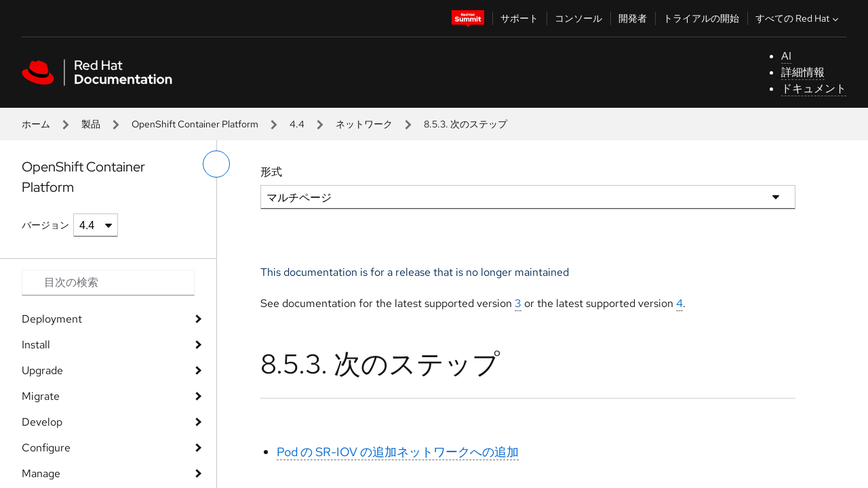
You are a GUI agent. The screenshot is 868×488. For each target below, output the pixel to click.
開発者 (633, 18)
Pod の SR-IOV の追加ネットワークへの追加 (398, 452)
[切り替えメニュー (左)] (216, 164)
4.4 (297, 124)
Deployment (52, 319)
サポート (519, 18)
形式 (271, 172)
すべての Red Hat (798, 18)
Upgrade (42, 370)
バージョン (45, 225)
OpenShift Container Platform (195, 124)
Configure (46, 448)
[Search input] (108, 283)
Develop (42, 422)
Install (36, 345)
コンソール (578, 18)
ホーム (36, 124)
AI (786, 56)
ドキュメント (814, 88)
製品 (91, 124)
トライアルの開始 (701, 18)
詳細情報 (803, 72)
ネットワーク (364, 124)
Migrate (41, 396)
